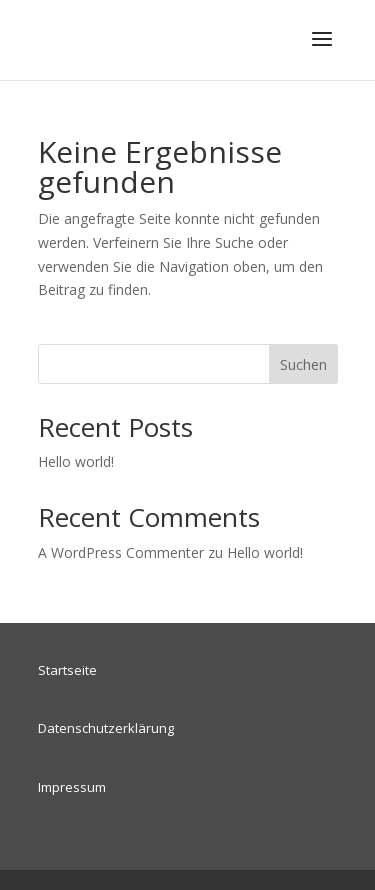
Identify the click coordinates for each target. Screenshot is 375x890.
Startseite (67, 670)
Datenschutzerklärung (106, 728)
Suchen (303, 364)
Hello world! (76, 461)
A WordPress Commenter (121, 552)
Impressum (72, 787)
